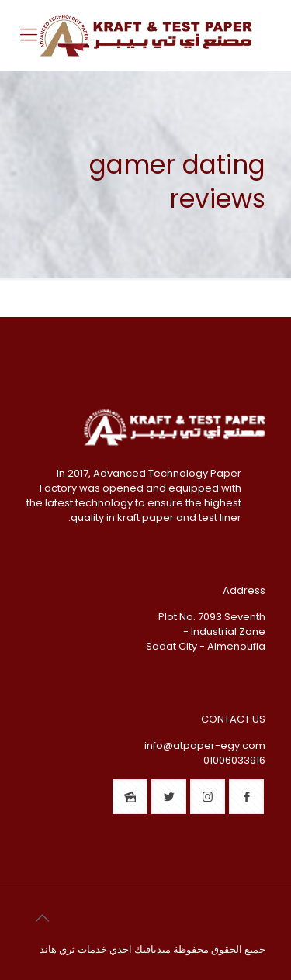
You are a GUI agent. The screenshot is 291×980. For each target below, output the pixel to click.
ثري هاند (57, 949)
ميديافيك (152, 949)
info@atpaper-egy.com (205, 745)
